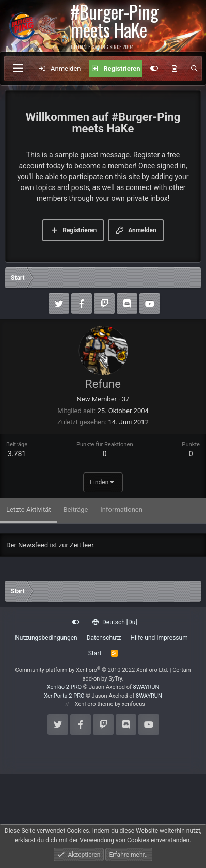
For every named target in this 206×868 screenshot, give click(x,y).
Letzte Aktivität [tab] (29, 509)
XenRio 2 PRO (64, 687)
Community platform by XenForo (92, 670)
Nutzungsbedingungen (46, 638)
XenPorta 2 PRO (64, 696)
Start (95, 653)
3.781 (17, 454)
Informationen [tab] (121, 509)
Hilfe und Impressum (159, 638)
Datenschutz (104, 638)
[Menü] (18, 68)
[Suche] (194, 69)
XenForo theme (94, 704)
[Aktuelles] (175, 69)
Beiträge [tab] (76, 509)
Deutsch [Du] (115, 622)
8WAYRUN (146, 687)
